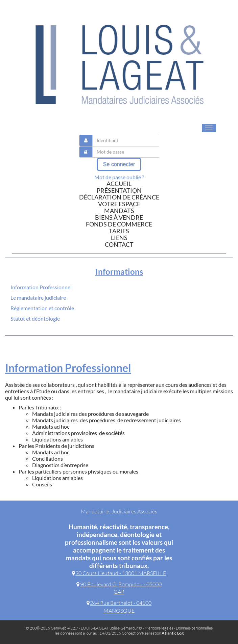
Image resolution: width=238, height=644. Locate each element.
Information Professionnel (41, 287)
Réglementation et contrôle (42, 308)
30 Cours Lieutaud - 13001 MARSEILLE (119, 573)
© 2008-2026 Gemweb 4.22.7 (52, 628)
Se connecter (119, 164)
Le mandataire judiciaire (38, 298)
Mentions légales (159, 628)
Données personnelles (194, 628)
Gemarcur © (131, 628)
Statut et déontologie (35, 318)
